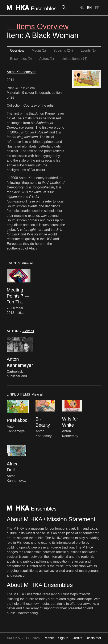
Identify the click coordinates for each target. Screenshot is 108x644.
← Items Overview (38, 27)
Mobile (50, 638)
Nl (82, 8)
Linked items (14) (74, 59)
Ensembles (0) (21, 59)
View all (28, 263)
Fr (97, 8)
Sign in (63, 638)
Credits (77, 638)
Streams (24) (63, 50)
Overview (17, 50)
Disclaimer (93, 638)
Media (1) (39, 50)
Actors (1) (47, 59)
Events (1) (88, 50)
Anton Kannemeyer (21, 72)
